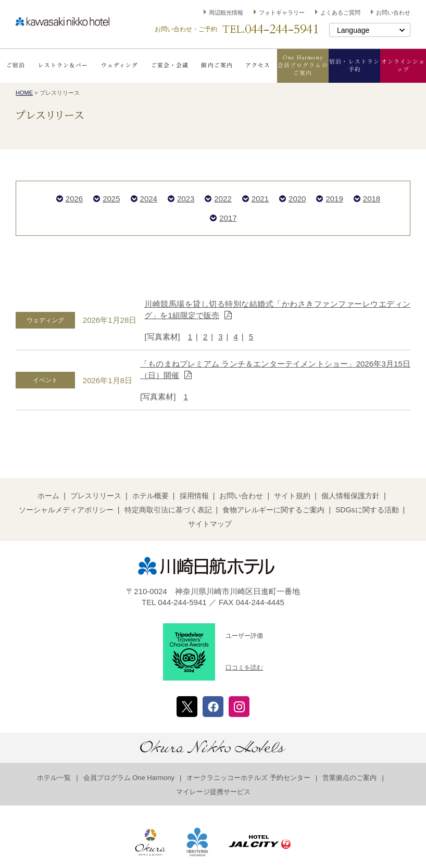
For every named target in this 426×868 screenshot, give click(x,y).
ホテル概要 (151, 496)
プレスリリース (96, 496)
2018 (372, 199)
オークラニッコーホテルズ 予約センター (248, 778)
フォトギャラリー (282, 12)
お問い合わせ (393, 12)
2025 (111, 199)
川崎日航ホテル (62, 22)
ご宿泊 (16, 65)
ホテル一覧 (54, 778)
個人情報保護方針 (350, 496)
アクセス (258, 65)
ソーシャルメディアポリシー (66, 510)
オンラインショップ (403, 66)
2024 (149, 199)
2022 (223, 199)
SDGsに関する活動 (367, 510)
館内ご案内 (217, 65)
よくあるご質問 (340, 12)
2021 (260, 199)
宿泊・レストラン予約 (354, 66)
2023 (186, 199)
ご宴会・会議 (170, 65)
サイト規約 (292, 496)
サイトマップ (210, 524)
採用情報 (194, 496)
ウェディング (120, 65)
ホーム (48, 496)
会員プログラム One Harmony (129, 778)
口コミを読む (244, 668)
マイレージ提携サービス (213, 792)
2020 (297, 199)
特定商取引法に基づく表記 (168, 510)
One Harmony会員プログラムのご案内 (303, 65)
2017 (228, 218)
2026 (74, 199)
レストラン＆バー (63, 65)
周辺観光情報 (226, 12)
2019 (334, 199)
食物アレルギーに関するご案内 (273, 510)
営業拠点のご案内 (349, 778)
